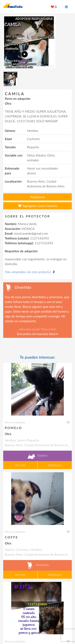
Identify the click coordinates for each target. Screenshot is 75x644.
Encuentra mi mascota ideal (37, 334)
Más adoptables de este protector (30, 272)
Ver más (20, 465)
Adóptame (37, 197)
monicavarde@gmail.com (31, 233)
